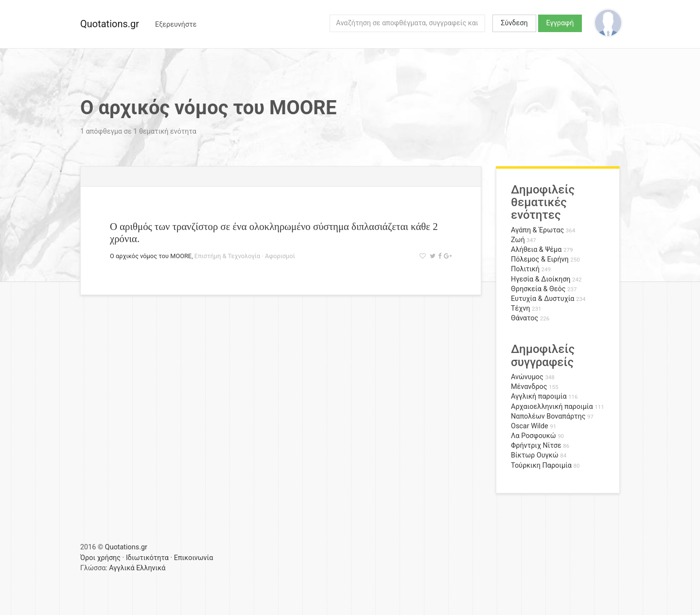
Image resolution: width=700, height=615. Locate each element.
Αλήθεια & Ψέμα (536, 250)
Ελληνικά (151, 568)
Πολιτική (525, 269)
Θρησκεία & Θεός (538, 289)
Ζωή (518, 240)
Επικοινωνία (194, 558)
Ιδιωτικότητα (147, 558)
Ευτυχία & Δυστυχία (542, 299)
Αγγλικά (122, 568)
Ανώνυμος (527, 377)
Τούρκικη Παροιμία (541, 466)
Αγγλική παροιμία (539, 396)
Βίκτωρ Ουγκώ (535, 455)
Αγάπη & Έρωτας (537, 230)
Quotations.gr (110, 24)
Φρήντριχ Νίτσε (536, 446)
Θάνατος (525, 318)
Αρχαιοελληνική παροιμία (552, 407)
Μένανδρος (529, 387)
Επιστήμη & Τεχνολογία (227, 256)
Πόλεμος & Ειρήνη (540, 259)
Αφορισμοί (280, 256)
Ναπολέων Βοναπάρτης (548, 416)
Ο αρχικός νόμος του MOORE (151, 256)
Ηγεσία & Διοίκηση (541, 279)
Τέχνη (520, 308)
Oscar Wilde (530, 426)
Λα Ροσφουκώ (534, 436)
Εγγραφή (560, 23)
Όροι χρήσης (100, 558)
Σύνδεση (514, 23)
